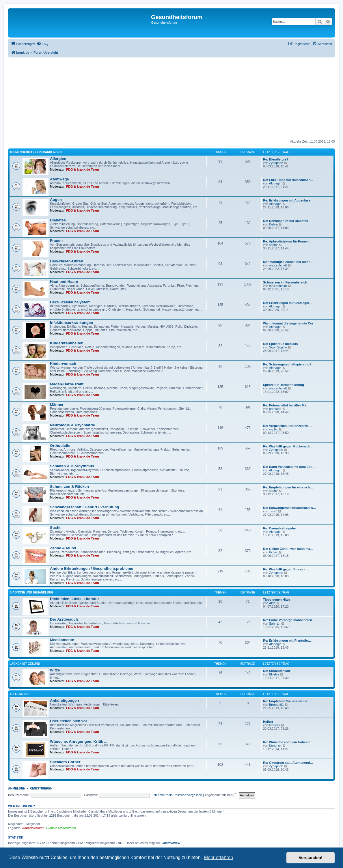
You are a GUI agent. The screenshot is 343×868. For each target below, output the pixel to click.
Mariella (275, 725)
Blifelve (274, 674)
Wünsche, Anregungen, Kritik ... (79, 741)
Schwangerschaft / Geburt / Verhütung (85, 507)
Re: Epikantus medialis (280, 344)
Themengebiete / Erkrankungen (36, 152)
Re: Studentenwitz (277, 671)
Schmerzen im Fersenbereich (285, 282)
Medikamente (62, 640)
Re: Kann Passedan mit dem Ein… (289, 467)
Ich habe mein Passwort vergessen (177, 795)
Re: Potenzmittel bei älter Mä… (286, 405)
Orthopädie (60, 446)
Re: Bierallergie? (276, 159)
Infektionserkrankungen (72, 323)
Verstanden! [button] (311, 858)
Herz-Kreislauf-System (70, 302)
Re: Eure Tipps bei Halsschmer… (288, 180)
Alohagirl (275, 183)
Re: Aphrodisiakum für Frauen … (288, 241)
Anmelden (17, 788)
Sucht (55, 528)
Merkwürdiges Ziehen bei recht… (288, 262)
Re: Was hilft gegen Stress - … (286, 569)
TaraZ (273, 511)
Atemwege (59, 179)
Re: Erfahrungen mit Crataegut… (288, 303)
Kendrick (275, 746)
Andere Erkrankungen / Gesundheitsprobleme (92, 569)
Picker (274, 552)
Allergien (58, 159)
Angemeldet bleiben (221, 795)
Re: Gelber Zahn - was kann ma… (288, 549)
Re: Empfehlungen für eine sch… (288, 487)
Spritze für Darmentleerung (284, 385)
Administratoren (33, 828)
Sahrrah (275, 624)
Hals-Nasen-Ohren (67, 261)
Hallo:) (268, 722)
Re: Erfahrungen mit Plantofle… (287, 641)
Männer (57, 405)
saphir (273, 245)
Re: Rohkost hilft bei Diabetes (286, 221)
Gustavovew (171, 843)
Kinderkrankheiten (67, 343)
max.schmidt (278, 265)
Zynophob (276, 163)
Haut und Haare (64, 282)
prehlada (275, 409)
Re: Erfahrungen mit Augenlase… (288, 200)
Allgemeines (20, 694)
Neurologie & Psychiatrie (72, 425)
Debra (273, 224)
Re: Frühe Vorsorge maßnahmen (288, 620)
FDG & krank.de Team (83, 169)
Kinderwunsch (63, 364)
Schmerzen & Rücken (69, 487)
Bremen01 (276, 705)
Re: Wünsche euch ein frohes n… (288, 742)
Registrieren (41, 788)
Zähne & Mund (63, 548)
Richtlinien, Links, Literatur (74, 599)
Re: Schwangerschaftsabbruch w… (290, 508)
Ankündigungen (64, 700)
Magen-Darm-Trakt (67, 384)
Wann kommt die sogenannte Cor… (290, 323)
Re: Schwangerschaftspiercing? (287, 364)
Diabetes (58, 220)
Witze (55, 670)
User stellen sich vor (69, 721)
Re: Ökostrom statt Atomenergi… (288, 763)
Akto (272, 603)
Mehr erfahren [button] (219, 857)
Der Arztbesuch (64, 619)
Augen (56, 200)
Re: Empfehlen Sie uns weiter (285, 701)
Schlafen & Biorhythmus (72, 466)
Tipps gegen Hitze (277, 600)
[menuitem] (42, 44)
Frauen (56, 241)
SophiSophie (278, 347)
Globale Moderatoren (61, 828)
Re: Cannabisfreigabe (279, 528)
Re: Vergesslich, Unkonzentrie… (287, 426)
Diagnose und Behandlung (31, 592)
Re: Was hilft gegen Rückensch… (288, 446)
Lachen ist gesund (25, 664)
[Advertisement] (171, 99)
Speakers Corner (65, 762)
